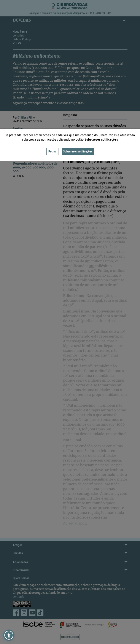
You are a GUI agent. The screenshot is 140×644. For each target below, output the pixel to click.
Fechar (53, 151)
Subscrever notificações (78, 151)
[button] (9, 635)
